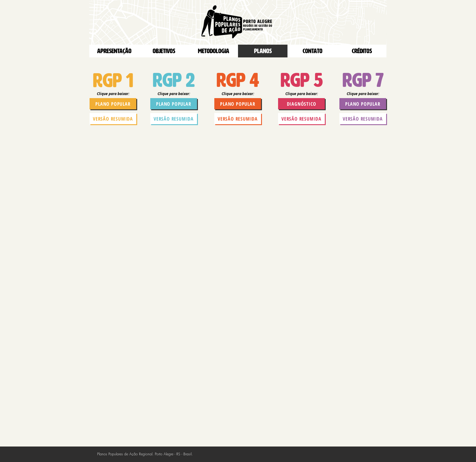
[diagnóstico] (301, 104)
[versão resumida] (113, 119)
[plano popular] (113, 104)
